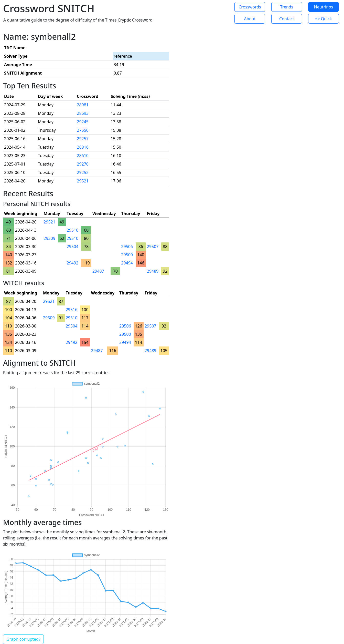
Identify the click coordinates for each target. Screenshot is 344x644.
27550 (83, 130)
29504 (73, 247)
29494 (127, 263)
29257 (83, 139)
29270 (83, 164)
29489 (153, 271)
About (250, 19)
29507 (153, 247)
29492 (73, 263)
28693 (83, 113)
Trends (287, 7)
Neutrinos (324, 7)
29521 (83, 181)
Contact (287, 19)
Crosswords (250, 7)
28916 (83, 147)
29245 (83, 122)
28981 (83, 105)
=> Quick (323, 19)
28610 (83, 156)
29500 (127, 255)
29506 (127, 247)
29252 (83, 172)
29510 (73, 238)
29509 (49, 238)
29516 (73, 230)
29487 (98, 271)
